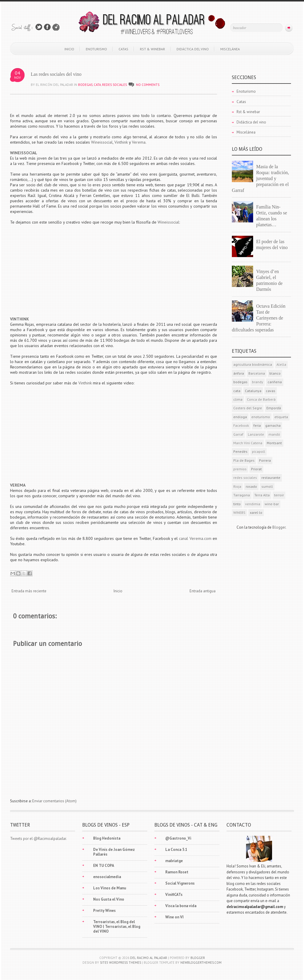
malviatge (174, 861)
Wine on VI (174, 917)
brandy (258, 382)
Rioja (237, 486)
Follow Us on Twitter (39, 27)
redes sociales (114, 85)
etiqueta (281, 417)
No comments (148, 85)
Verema (139, 142)
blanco (275, 373)
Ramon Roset (177, 872)
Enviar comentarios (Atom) (54, 801)
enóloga (240, 417)
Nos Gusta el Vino (109, 899)
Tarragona (242, 495)
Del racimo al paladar (149, 958)
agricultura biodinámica (253, 364)
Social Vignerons (180, 883)
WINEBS (239, 513)
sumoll (267, 486)
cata (97, 85)
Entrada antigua (203, 591)
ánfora (239, 373)
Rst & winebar (152, 49)
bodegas (85, 85)
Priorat (256, 469)
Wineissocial (102, 142)
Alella (281, 364)
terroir (279, 495)
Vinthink (122, 142)
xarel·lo (256, 513)
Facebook (241, 425)
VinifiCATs (174, 895)
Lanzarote (256, 434)
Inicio (69, 49)
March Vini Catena (248, 443)
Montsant (274, 443)
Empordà (274, 408)
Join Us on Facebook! (47, 27)
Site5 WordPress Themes (121, 963)
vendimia (253, 504)
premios (240, 469)
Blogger (279, 527)
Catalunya (253, 391)
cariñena (275, 382)
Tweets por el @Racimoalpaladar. (38, 839)
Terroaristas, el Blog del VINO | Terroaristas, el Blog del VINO (117, 927)
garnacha (273, 425)
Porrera (265, 460)
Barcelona (257, 373)
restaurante (271, 478)
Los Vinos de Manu (110, 888)
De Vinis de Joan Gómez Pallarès (114, 852)
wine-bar (272, 504)
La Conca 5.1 (176, 850)
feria (257, 425)
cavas (271, 391)
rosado (251, 486)
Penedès (240, 451)
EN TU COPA (104, 866)
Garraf (238, 434)
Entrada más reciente (29, 591)
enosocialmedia (107, 877)
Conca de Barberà (261, 399)
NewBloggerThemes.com (201, 963)
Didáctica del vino (193, 49)
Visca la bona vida (181, 906)
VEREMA (18, 485)
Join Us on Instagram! (56, 27)
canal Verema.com (195, 538)
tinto (237, 504)
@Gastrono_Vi (178, 838)
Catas (123, 49)
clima (238, 399)
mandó (274, 434)
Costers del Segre (248, 408)
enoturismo (261, 417)
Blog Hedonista (107, 838)
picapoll (259, 451)
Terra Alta (262, 495)
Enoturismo (96, 49)
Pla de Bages (244, 460)
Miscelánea (230, 49)
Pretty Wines (104, 911)
